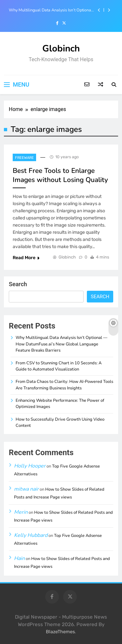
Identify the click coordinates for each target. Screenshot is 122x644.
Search (18, 284)
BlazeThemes (60, 632)
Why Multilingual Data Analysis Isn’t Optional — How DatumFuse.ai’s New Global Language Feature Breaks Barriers (52, 10)
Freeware (24, 158)
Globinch (61, 49)
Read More (26, 258)
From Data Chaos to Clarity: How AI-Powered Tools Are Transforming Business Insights (64, 385)
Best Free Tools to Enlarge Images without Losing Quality (60, 175)
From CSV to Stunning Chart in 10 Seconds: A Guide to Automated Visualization (59, 366)
